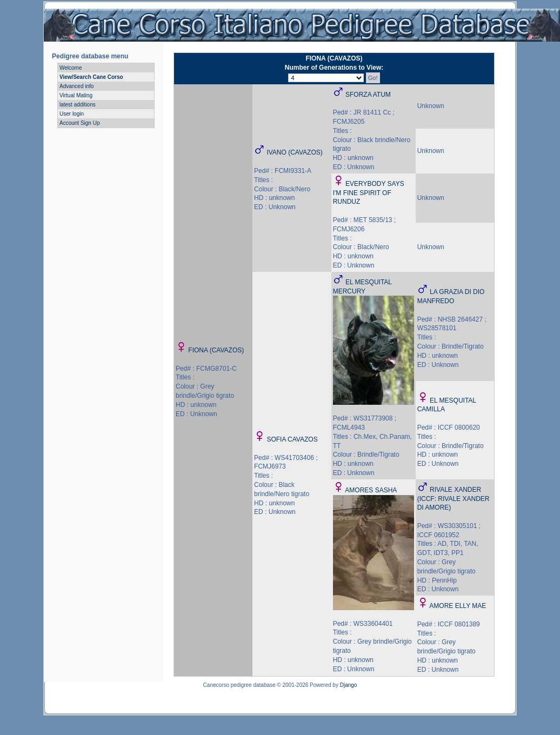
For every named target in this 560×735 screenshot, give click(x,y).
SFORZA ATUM (368, 95)
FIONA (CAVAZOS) (216, 350)
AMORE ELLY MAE (458, 606)
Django (349, 685)
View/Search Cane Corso (91, 77)
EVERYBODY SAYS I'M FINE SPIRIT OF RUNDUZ (369, 193)
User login (72, 114)
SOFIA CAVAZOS (292, 439)
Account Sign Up (80, 123)
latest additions (78, 105)
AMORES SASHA (371, 490)
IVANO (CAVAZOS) (294, 152)
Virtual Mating (76, 95)
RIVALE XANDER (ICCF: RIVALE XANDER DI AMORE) (454, 499)
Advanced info (76, 86)
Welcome (71, 68)
